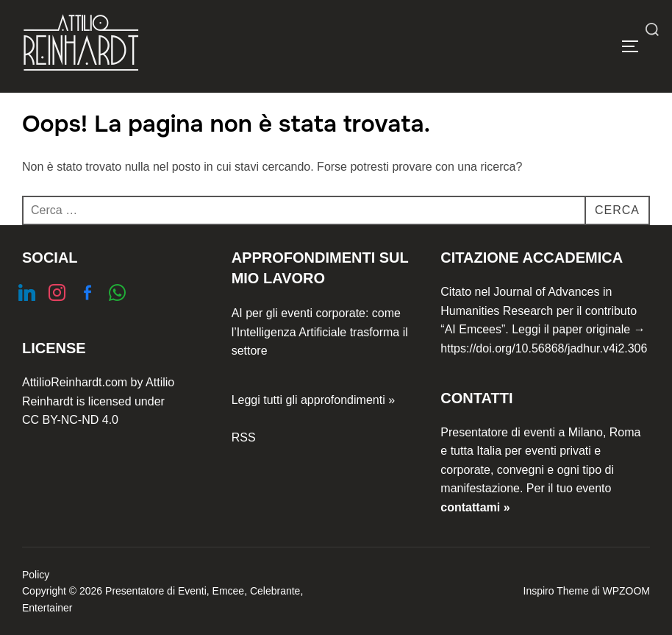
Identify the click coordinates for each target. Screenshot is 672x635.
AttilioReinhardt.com (75, 382)
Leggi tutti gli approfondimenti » (313, 400)
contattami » (475, 507)
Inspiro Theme (556, 591)
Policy (36, 575)
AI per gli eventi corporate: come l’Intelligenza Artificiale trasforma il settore (320, 332)
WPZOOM (626, 591)
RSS (244, 437)
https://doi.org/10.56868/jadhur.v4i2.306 (544, 348)
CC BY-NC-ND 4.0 (70, 420)
